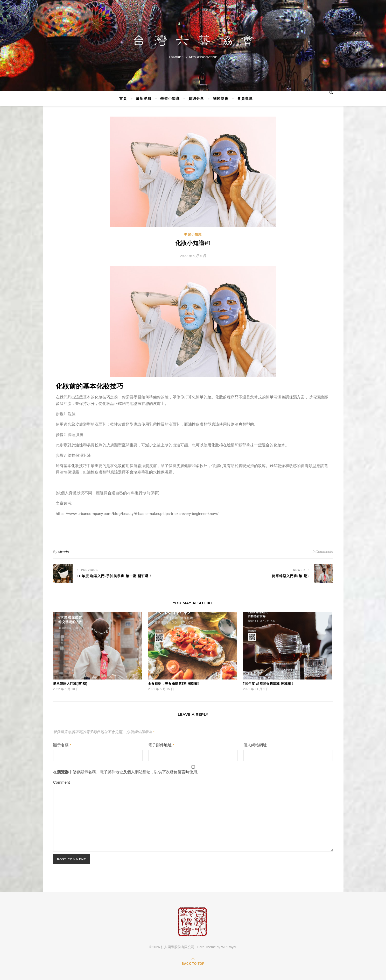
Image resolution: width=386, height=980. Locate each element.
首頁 (123, 98)
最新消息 (144, 98)
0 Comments (323, 552)
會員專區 (245, 98)
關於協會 (221, 98)
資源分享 (196, 98)
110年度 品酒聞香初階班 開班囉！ (269, 684)
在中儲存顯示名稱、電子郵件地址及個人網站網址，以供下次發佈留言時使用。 (127, 772)
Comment (62, 782)
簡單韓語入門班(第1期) (70, 684)
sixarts (64, 552)
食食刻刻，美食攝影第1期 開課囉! (173, 684)
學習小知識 (170, 98)
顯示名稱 (62, 745)
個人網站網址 (255, 745)
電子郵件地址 (161, 745)
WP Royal (229, 947)
